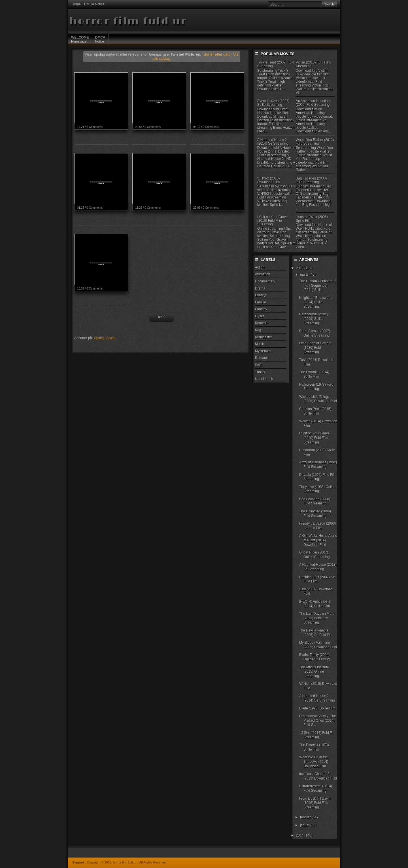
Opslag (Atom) (105, 338)
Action (260, 267)
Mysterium (263, 351)
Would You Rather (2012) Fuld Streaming (315, 142)
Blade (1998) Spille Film (317, 708)
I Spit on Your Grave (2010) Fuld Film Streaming (272, 221)
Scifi (258, 365)
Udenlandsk (264, 379)
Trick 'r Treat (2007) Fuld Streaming (276, 64)
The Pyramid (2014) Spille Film (314, 374)
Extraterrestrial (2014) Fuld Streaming (316, 788)
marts (305, 274)
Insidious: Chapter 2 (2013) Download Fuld (318, 776)
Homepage (80, 39)
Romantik (262, 358)
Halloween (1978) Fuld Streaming (316, 387)
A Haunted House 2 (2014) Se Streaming (273, 142)
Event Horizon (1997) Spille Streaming (273, 103)
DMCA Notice (94, 4)
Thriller (260, 372)
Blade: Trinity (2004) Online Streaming (314, 657)
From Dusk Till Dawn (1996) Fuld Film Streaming (315, 803)
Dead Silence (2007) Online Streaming (315, 333)
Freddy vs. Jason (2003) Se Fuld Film (317, 526)
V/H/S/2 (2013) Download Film (268, 180)
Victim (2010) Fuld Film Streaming (313, 64)
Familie (261, 302)
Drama (260, 288)
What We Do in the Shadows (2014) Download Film (314, 762)
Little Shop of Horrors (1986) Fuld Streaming (315, 348)
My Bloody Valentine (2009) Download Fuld (318, 645)
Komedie (262, 323)
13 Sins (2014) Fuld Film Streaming (318, 735)
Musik (259, 344)
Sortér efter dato (218, 54)
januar (305, 825)
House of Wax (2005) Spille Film (312, 219)
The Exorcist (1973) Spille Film (314, 747)
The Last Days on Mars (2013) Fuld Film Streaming (317, 618)
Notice (100, 39)
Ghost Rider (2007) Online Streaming (314, 555)
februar (306, 817)
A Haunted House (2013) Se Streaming (318, 567)
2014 (300, 835)
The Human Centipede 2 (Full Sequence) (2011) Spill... (318, 285)
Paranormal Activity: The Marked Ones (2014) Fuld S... (318, 720)
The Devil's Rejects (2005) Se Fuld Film (316, 633)
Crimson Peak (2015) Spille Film (315, 411)
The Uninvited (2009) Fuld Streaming (315, 514)
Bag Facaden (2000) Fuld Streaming (311, 180)
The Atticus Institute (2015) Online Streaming (314, 672)
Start (161, 317)
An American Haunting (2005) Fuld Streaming (313, 103)
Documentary (265, 281)
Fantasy (261, 309)
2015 (300, 268)
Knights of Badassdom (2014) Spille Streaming (316, 302)
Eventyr (261, 295)
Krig (258, 330)
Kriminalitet (263, 337)
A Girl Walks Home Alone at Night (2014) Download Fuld (318, 540)
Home (76, 4)
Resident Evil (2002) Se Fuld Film (317, 579)
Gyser (260, 316)
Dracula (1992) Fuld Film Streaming (318, 477)
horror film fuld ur (128, 21)
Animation (263, 274)
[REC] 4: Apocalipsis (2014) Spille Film (315, 604)
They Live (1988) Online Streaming (317, 489)
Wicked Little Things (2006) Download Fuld (318, 399)
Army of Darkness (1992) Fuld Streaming (318, 464)
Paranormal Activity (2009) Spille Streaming (314, 319)
